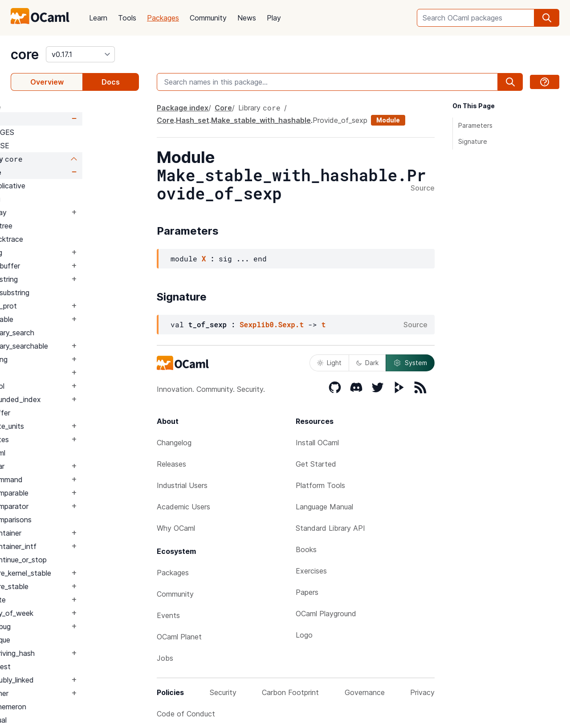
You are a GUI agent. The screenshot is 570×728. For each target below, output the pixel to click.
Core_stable (65, 586)
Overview (47, 82)
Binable (58, 319)
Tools (127, 18)
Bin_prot (60, 306)
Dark (367, 363)
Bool (53, 386)
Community (208, 18)
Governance (365, 692)
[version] (80, 54)
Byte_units (63, 426)
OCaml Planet (179, 637)
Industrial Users (182, 485)
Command (63, 480)
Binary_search (68, 333)
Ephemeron (64, 707)
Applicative (64, 186)
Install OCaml (317, 443)
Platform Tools (320, 485)
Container (62, 533)
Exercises (311, 571)
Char (53, 466)
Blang (55, 359)
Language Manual (324, 507)
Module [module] (388, 120)
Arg (51, 199)
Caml (54, 453)
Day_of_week (68, 613)
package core (34, 107)
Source (423, 188)
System (410, 363)
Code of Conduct (186, 714)
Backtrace (63, 239)
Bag (52, 252)
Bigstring (60, 279)
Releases (171, 464)
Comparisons (67, 520)
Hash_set (193, 120)
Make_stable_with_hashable (261, 120)
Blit (51, 373)
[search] (547, 18)
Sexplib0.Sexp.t (272, 324)
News (247, 18)
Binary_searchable (75, 346)
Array (55, 212)
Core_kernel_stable (77, 573)
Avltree (57, 226)
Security (223, 692)
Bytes (56, 439)
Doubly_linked (68, 680)
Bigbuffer (61, 266)
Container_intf (69, 546)
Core (40, 119)
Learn (98, 18)
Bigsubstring (66, 293)
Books (306, 549)
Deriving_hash (69, 653)
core (25, 54)
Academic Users (183, 507)
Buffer (56, 413)
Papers (307, 592)
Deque (56, 640)
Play (274, 18)
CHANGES (53, 132)
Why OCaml (176, 528)
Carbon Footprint (290, 692)
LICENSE (51, 146)
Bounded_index (72, 399)
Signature (473, 141)
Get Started (316, 464)
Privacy (422, 692)
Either (55, 693)
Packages (163, 18)
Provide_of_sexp (340, 120)
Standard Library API (330, 528)
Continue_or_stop (75, 560)
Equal (55, 720)
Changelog (174, 443)
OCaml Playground (326, 614)
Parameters (475, 125)
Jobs (165, 658)
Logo (304, 635)
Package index (183, 108)
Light (329, 363)
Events (168, 615)
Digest (57, 667)
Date (54, 600)
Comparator (65, 506)
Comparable (65, 493)
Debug (57, 626)
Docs (111, 82)
